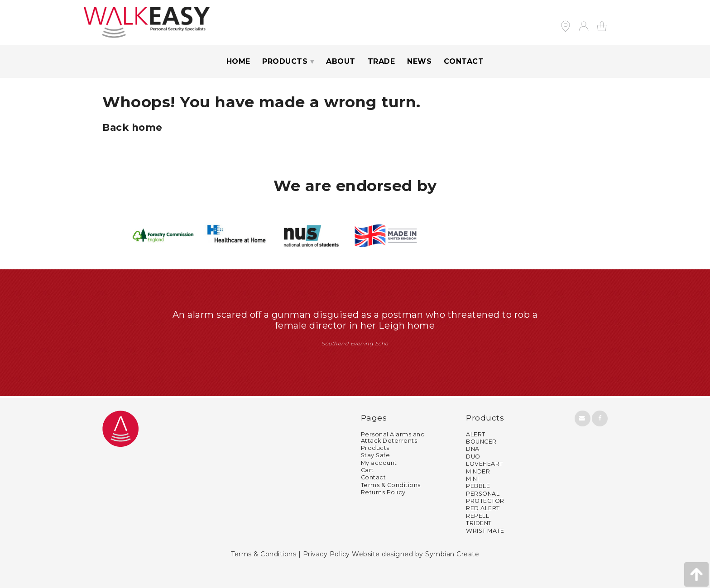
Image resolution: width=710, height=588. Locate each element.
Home (238, 61)
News (419, 61)
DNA (473, 449)
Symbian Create (452, 554)
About (341, 61)
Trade (381, 61)
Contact (464, 61)
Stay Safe (376, 455)
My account (379, 463)
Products (285, 61)
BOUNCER (481, 442)
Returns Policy (383, 492)
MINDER (478, 471)
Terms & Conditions (391, 485)
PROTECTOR (485, 501)
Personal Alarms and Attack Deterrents (393, 437)
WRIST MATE (485, 531)
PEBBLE (478, 486)
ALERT (476, 434)
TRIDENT (479, 523)
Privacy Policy (326, 554)
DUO (473, 457)
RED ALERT (483, 508)
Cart (367, 470)
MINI (472, 479)
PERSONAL (483, 494)
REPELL (477, 516)
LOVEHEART (485, 464)
